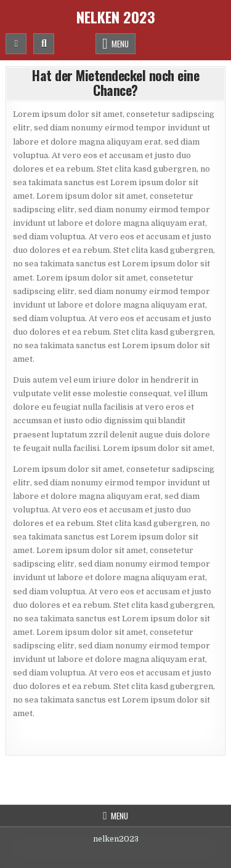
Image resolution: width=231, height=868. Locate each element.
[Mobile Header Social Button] (16, 44)
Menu (120, 44)
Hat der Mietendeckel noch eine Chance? (115, 82)
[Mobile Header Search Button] (44, 44)
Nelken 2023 (116, 17)
